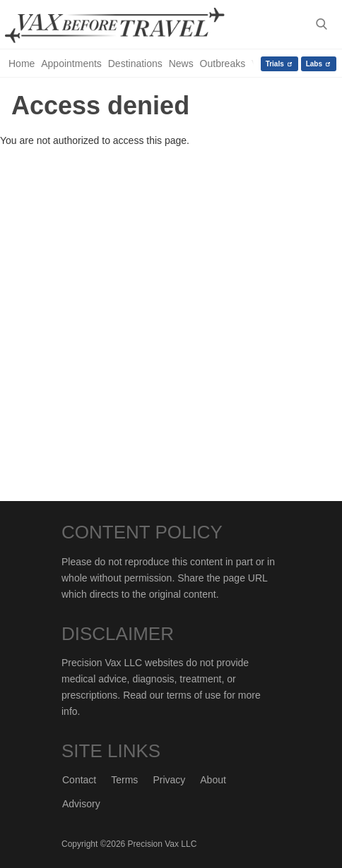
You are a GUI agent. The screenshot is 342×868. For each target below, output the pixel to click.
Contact (79, 780)
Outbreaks (223, 64)
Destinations (135, 64)
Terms (124, 780)
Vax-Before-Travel (129, 25)
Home (22, 64)
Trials (275, 64)
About (213, 780)
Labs (314, 64)
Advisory (81, 804)
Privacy (169, 780)
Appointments (71, 64)
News (181, 64)
